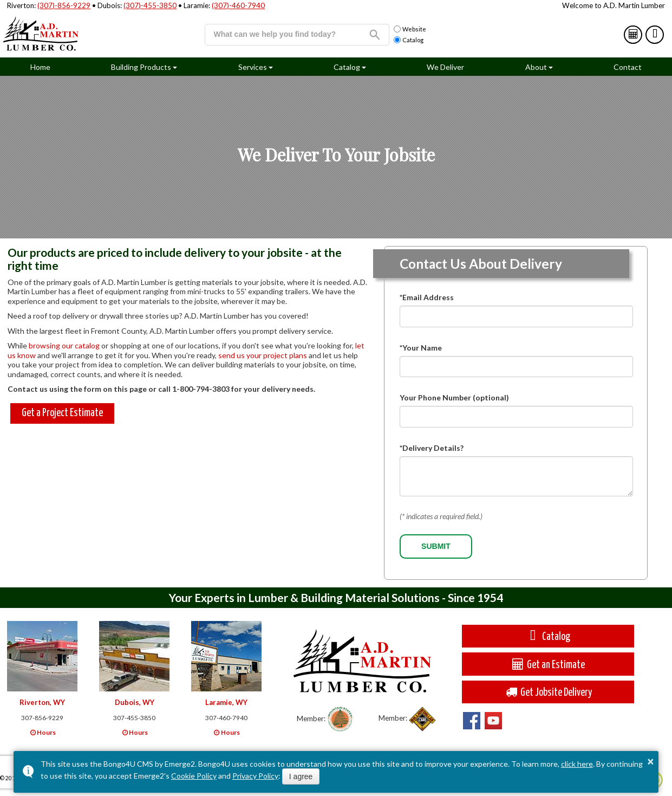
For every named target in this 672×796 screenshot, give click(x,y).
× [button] (650, 761)
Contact (628, 67)
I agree (301, 776)
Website (410, 29)
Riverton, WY (42, 702)
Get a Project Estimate (62, 413)
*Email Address (427, 297)
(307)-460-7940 (238, 5)
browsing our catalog (64, 345)
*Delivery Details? (432, 448)
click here (577, 764)
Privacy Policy (255, 776)
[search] (283, 34)
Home (40, 67)
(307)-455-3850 (150, 5)
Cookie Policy (194, 776)
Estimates (634, 34)
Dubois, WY (135, 702)
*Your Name (421, 348)
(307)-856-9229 (64, 5)
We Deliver (445, 67)
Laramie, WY (226, 702)
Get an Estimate (548, 664)
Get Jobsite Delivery (548, 692)
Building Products (141, 67)
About (536, 67)
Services (253, 67)
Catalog (655, 34)
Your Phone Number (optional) (454, 397)
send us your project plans (263, 355)
